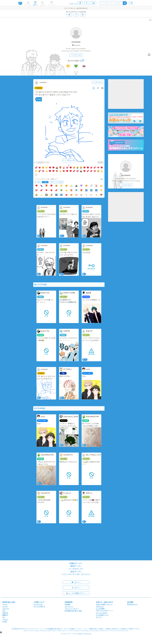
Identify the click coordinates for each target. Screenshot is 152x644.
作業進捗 (39, 88)
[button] (1, 632)
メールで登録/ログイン (76, 593)
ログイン (76, 582)
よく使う (38, 182)
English (5, 604)
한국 (4, 611)
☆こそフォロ (76, 55)
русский (5, 619)
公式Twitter (100, 606)
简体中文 (5, 613)
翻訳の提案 (11, 602)
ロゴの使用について (102, 615)
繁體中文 (5, 615)
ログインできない (102, 613)
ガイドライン (69, 606)
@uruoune (77, 45)
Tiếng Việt (6, 609)
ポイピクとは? (38, 604)
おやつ (53, 182)
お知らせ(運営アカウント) (104, 604)
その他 (60, 182)
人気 (45, 182)
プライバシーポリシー (72, 609)
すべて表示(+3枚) (69, 160)
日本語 (5, 622)
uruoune (76, 42)
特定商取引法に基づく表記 (73, 611)
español (5, 606)
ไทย (4, 617)
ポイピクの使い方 (39, 606)
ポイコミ (99, 617)
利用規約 (68, 604)
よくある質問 (100, 609)
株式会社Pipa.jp (132, 604)
